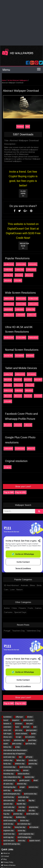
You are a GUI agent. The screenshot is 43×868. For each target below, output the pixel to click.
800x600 (24, 275)
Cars (12, 590)
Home (9, 80)
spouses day (8, 804)
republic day (21, 804)
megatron (16, 720)
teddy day (21, 810)
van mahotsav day (24, 824)
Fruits (36, 608)
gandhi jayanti (24, 780)
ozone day (21, 831)
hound (6, 720)
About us (6, 853)
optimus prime (28, 720)
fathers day (20, 760)
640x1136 (14, 390)
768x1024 (24, 385)
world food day (9, 797)
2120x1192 (25, 449)
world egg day (8, 837)
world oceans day (10, 821)
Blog (4, 859)
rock (35, 727)
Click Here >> (29, 193)
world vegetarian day (26, 834)
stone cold (7, 730)
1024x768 (14, 275)
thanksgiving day (9, 787)
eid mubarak (34, 827)
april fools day (30, 744)
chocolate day (8, 810)
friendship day (8, 774)
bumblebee (7, 717)
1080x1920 (25, 374)
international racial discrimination (15, 750)
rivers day (21, 841)
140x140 (33, 425)
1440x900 (14, 270)
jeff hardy (29, 757)
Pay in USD (26, 492)
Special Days (26, 612)
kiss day (32, 810)
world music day (25, 767)
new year (29, 724)
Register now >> (29, 246)
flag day (31, 800)
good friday (32, 740)
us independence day (11, 770)
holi (20, 757)
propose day (33, 807)
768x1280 (35, 385)
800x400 (13, 385)
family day (7, 764)
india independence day (12, 777)
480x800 (34, 390)
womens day (33, 787)
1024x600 (25, 356)
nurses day (33, 760)
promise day (18, 814)
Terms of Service (8, 865)
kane (17, 727)
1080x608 (14, 449)
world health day (32, 814)
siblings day (8, 817)
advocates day (9, 800)
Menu (6, 70)
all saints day (8, 784)
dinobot (30, 717)
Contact (5, 856)
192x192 (23, 425)
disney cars (8, 737)
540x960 (24, 390)
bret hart (26, 727)
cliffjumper (19, 717)
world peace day (9, 780)
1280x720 (37, 315)
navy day (21, 800)
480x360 (13, 396)
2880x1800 (14, 299)
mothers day (8, 760)
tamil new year (9, 841)
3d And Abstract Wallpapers (23, 80)
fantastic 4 (7, 724)
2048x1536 (14, 264)
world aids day (23, 797)
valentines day (19, 740)
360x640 (13, 280)
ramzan (26, 770)
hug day (6, 814)
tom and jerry (30, 737)
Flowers (28, 608)
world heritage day (24, 837)
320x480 (23, 280)
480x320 (35, 275)
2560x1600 (26, 299)
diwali (35, 780)
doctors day (24, 821)
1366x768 (25, 270)
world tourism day (30, 794)
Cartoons (14, 612)
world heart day (9, 834)
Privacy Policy (7, 862)
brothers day (21, 817)
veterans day (22, 784)
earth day (7, 790)
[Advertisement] (21, 23)
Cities (20, 608)
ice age (18, 737)
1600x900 (38, 264)
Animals (30, 585)
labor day (18, 790)
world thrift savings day (12, 844)
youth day (7, 827)
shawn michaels (21, 734)
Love (18, 590)
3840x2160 (14, 338)
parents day (33, 764)
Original (13, 467)
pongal (22, 787)
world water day (9, 757)
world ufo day (8, 824)
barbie (33, 734)
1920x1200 (14, 304)
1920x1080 (26, 264)
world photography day (12, 794)
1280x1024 (37, 270)
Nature (25, 590)
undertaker (7, 727)
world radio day (9, 807)
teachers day (29, 777)
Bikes (38, 585)
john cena (19, 730)
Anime (12, 608)
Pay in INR (14, 492)
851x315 (13, 425)
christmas (18, 724)
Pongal (12, 631)
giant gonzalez (31, 730)
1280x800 (26, 315)
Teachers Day (24, 631)
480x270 (36, 449)
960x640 (13, 380)
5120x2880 (26, 338)
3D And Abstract (17, 585)
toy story (6, 740)
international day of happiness (14, 754)
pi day (17, 747)
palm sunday (17, 744)
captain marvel (34, 841)
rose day (22, 807)
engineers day (8, 831)
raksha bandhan (23, 774)
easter (6, 744)
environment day (9, 767)
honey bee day (20, 827)
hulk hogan (7, 734)
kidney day (7, 747)
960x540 (23, 380)
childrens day (20, 764)
